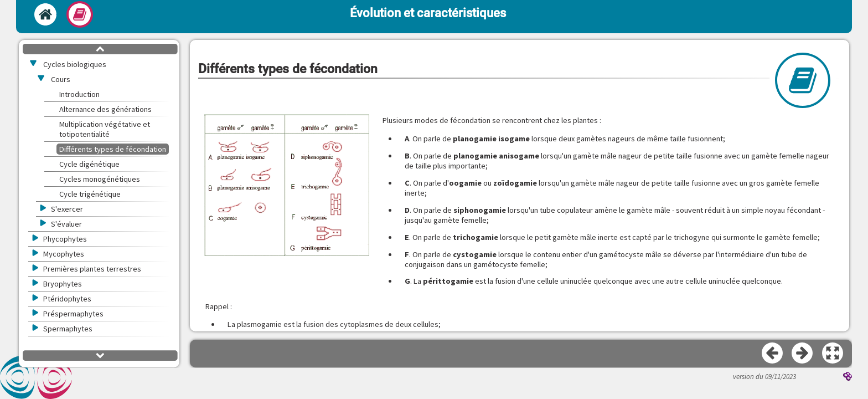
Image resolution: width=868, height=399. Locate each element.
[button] (287, 186)
